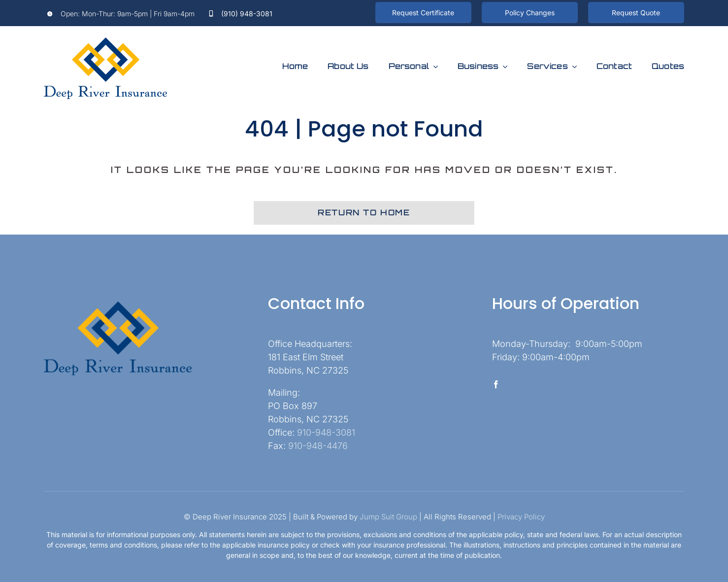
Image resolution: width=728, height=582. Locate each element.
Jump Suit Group (388, 517)
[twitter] (514, 377)
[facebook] (496, 377)
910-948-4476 (318, 446)
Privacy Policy (521, 517)
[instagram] (531, 377)
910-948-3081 (326, 432)
